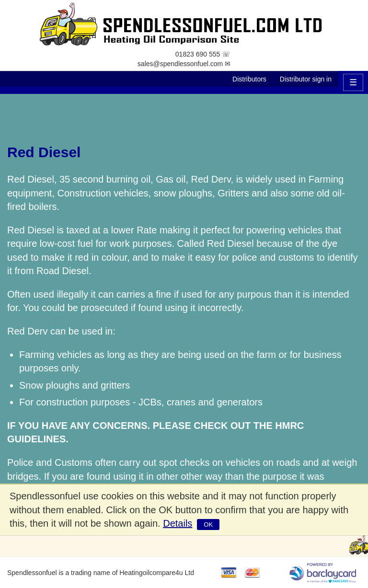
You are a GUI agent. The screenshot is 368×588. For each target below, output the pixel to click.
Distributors (249, 79)
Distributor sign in (306, 79)
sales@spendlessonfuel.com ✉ (184, 64)
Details (178, 523)
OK (208, 525)
